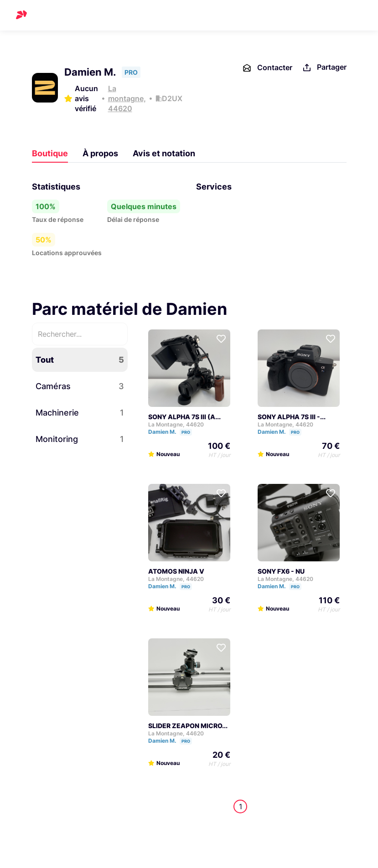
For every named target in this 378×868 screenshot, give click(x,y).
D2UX (172, 98)
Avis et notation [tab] (164, 153)
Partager (324, 68)
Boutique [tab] (50, 153)
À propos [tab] (100, 153)
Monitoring (80, 439)
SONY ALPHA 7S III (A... (184, 417)
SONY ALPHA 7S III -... (292, 417)
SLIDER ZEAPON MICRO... (188, 726)
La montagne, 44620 (127, 98)
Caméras (80, 386)
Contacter (267, 68)
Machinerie (80, 413)
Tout (80, 360)
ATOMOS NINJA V (176, 571)
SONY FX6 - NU (281, 571)
